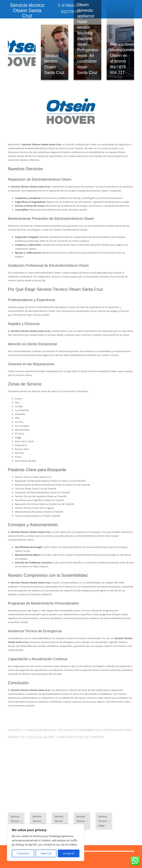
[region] (46, 843)
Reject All (46, 853)
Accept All (69, 853)
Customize (23, 853)
